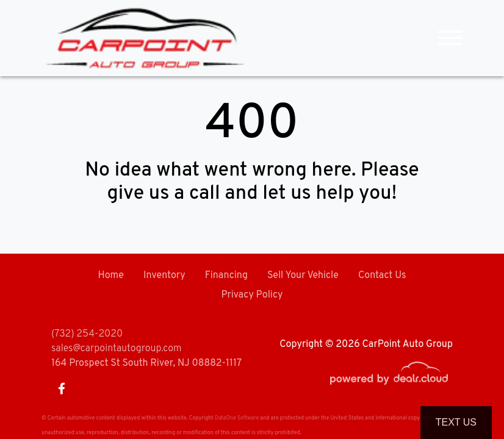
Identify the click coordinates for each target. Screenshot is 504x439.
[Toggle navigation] (450, 38)
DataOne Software (237, 418)
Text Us (456, 422)
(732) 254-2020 (87, 334)
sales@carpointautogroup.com (116, 349)
